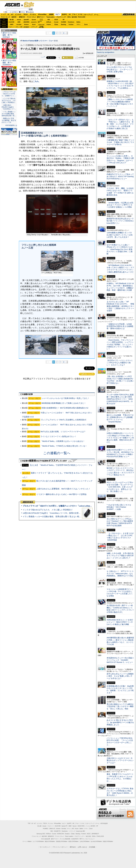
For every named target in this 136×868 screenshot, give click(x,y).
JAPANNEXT (26, 27)
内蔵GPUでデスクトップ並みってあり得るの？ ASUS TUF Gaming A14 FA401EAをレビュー (120, 176)
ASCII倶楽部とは (11, 125)
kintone (26, 24)
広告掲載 (92, 847)
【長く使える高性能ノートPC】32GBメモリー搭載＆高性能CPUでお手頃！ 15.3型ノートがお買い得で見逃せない (120, 380)
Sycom (34, 20)
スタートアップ (88, 15)
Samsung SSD (41, 834)
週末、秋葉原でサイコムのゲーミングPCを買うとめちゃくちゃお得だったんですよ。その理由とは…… (120, 777)
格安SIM (14, 17)
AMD (19, 22)
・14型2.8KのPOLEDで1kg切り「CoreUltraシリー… (9, 107)
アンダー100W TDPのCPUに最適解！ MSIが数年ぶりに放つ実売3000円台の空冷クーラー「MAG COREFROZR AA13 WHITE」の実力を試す (120, 399)
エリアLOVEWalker (38, 841)
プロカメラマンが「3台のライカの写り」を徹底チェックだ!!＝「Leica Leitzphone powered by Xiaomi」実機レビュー (74, 506)
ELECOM (11, 22)
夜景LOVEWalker (73, 841)
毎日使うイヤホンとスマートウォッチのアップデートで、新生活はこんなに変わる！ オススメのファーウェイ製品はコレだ (120, 471)
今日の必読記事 (45, 839)
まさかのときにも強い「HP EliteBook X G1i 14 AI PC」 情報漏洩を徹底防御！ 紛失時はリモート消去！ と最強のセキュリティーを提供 (120, 306)
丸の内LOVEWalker (96, 841)
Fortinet (71, 24)
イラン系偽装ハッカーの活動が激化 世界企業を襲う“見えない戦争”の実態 (55, 516)
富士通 (12, 20)
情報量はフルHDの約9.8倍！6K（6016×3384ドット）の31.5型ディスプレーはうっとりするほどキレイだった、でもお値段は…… (120, 85)
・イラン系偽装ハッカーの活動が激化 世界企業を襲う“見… (9, 114)
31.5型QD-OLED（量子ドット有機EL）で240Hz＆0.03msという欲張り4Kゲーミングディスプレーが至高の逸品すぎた (120, 609)
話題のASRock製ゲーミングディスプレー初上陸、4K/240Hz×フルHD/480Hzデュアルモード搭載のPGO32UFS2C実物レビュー (120, 453)
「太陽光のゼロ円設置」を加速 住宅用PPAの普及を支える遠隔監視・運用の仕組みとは (120, 326)
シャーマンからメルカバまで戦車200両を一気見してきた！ (65, 398)
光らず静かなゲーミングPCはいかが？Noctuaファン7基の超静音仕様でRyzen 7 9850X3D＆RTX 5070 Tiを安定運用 (120, 522)
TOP (29, 823)
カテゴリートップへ (87, 374)
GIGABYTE (34, 22)
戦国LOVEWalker (108, 841)
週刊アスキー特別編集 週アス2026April (9, 35)
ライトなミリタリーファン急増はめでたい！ (59, 436)
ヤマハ (79, 24)
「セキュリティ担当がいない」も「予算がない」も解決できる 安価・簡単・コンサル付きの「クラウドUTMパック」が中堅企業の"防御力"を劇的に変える (120, 124)
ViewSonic (71, 22)
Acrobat (19, 24)
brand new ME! (81, 831)
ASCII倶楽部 (129, 15)
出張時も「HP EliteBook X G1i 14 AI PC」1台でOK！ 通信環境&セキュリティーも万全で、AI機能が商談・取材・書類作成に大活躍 (120, 287)
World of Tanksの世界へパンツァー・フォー (38, 41)
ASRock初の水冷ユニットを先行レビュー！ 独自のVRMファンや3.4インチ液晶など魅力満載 (120, 622)
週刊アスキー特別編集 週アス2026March (9, 63)
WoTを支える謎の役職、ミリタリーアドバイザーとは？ (63, 432)
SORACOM (60, 834)
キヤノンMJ (19, 27)
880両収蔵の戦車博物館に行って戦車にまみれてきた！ (64, 403)
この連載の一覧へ (57, 453)
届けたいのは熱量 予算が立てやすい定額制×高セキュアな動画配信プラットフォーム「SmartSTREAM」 (120, 418)
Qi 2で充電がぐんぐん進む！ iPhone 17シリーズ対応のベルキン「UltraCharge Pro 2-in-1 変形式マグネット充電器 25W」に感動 (120, 249)
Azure (34, 24)
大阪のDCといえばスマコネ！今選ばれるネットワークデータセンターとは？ (120, 760)
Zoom (86, 24)
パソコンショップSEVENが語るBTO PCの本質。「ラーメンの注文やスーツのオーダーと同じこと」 (120, 741)
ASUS (56, 20)
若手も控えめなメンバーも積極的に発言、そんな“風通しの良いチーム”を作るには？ (120, 676)
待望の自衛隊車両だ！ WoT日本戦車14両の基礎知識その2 (65, 408)
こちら (36, 81)
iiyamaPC (26, 20)
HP (64, 20)
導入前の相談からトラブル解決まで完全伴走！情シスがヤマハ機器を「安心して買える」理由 (120, 706)
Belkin (78, 22)
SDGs (69, 17)
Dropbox (49, 24)
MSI (49, 20)
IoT (12, 14)
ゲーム (96, 15)
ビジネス (18, 14)
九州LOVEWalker (85, 841)
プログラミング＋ (80, 836)
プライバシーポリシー (60, 847)
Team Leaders (69, 836)
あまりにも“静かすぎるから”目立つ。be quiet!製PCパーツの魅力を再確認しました (120, 722)
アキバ (74, 14)
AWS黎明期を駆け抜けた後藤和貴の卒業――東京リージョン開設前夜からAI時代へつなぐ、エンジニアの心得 (120, 641)
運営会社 (73, 847)
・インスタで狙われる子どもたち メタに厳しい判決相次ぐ (9, 100)
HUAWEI (64, 22)
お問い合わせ (82, 847)
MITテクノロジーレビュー (87, 839)
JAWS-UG (52, 829)
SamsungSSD (40, 22)
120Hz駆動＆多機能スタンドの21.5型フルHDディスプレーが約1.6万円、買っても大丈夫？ (120, 235)
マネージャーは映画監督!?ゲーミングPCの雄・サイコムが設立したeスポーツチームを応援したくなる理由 (120, 593)
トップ (3, 14)
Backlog (64, 24)
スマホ (80, 14)
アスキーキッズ (5, 17)
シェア (43, 57)
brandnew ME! (41, 27)
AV (70, 14)
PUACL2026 (82, 17)
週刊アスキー (41, 17)
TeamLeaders (51, 17)
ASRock (49, 22)
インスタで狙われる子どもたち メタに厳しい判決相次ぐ (48, 510)
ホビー (58, 14)
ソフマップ (34, 27)
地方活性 (74, 17)
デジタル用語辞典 (65, 839)
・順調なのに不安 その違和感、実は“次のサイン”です (9, 120)
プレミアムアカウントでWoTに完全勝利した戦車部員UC (64, 420)
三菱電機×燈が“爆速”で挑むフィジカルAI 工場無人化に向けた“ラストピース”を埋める (120, 142)
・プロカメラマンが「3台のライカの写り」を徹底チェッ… (9, 94)
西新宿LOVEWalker (62, 841)
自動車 (51, 14)
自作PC (64, 14)
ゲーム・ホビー (29, 5)
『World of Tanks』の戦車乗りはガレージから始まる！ (63, 441)
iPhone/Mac (42, 14)
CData (56, 24)
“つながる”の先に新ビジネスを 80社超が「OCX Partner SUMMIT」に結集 (120, 507)
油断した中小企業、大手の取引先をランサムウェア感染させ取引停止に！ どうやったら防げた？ (120, 556)
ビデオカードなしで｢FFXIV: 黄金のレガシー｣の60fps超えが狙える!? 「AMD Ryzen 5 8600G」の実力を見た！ (120, 792)
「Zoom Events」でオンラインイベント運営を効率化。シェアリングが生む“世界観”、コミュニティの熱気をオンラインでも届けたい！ (120, 344)
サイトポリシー (45, 847)
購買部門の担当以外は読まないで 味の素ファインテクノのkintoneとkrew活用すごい (121, 221)
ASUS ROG (26, 22)
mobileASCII (75, 839)
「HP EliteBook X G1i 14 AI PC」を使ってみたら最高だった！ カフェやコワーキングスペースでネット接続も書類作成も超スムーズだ (120, 269)
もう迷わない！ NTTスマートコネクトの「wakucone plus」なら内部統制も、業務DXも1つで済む (120, 573)
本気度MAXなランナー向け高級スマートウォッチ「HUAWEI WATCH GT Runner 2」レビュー (120, 660)
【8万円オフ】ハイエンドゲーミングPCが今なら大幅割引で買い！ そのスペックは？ (120, 363)
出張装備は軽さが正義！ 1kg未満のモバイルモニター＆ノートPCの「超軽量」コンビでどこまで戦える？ (120, 689)
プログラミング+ (61, 17)
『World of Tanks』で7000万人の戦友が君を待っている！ (64, 446)
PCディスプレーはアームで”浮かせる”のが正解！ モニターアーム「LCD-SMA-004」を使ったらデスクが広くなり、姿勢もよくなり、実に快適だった (120, 487)
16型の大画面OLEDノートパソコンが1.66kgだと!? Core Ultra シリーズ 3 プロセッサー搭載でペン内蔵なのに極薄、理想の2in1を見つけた (120, 438)
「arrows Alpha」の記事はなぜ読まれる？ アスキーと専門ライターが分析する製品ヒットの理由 (120, 205)
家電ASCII (22, 17)
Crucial (56, 22)
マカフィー (12, 27)
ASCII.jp (12, 5)
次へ (64, 33)
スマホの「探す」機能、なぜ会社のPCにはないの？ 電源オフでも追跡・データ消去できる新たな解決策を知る (120, 192)
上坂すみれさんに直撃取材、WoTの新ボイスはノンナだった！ (63, 489)
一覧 (59, 58)
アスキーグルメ (31, 17)
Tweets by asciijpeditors (105, 52)
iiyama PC (65, 826)
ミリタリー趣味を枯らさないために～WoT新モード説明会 (61, 494)
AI (8, 14)
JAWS (11, 24)
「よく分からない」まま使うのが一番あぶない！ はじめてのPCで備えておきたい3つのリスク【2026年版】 (120, 537)
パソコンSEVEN (41, 19)
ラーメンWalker (27, 841)
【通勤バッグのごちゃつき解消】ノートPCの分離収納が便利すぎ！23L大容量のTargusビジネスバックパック (120, 103)
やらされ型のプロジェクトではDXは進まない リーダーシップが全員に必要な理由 (120, 69)
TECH (25, 14)
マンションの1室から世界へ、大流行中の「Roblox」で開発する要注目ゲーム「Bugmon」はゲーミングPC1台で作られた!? (120, 159)
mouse (19, 20)
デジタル (33, 14)
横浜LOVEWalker (50, 841)
